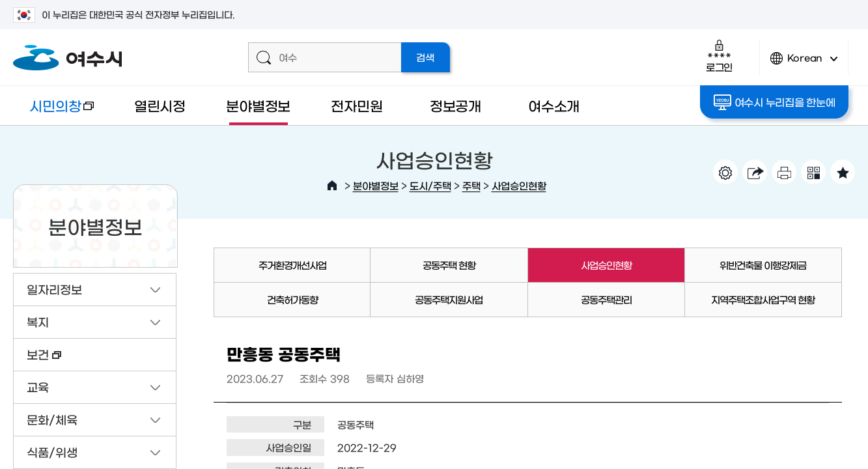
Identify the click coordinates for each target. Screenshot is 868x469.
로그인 (719, 56)
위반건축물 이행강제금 (763, 265)
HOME (332, 186)
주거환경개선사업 (292, 265)
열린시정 (160, 105)
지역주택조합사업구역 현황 (763, 299)
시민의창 (53, 112)
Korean (804, 64)
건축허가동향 (292, 299)
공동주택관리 (606, 299)
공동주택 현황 (449, 265)
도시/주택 (430, 185)
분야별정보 (258, 105)
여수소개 (554, 105)
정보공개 (455, 105)
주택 (471, 185)
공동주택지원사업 (449, 299)
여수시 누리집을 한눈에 (775, 102)
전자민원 (357, 105)
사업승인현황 (519, 185)
